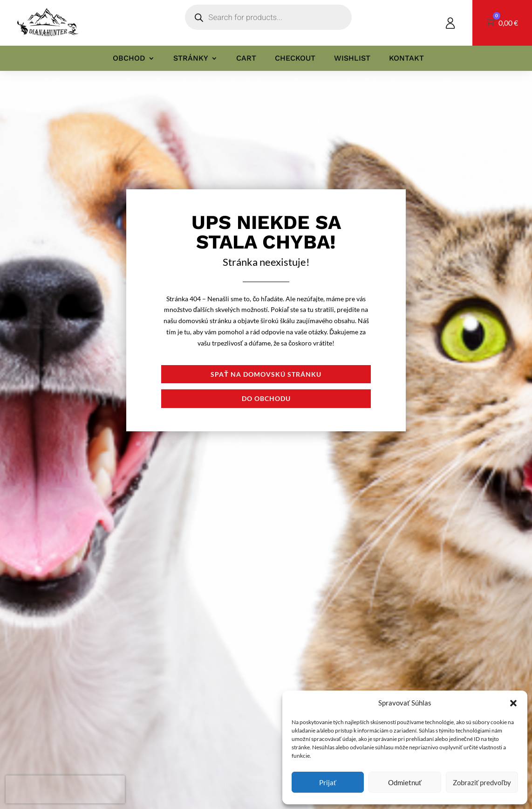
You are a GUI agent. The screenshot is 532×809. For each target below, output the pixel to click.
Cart (246, 58)
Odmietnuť (405, 782)
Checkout (295, 58)
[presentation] (65, 789)
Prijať (328, 782)
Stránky (191, 58)
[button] (513, 703)
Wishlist (352, 58)
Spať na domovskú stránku (266, 374)
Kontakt (406, 58)
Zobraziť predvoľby (482, 782)
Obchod (129, 58)
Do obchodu (266, 398)
